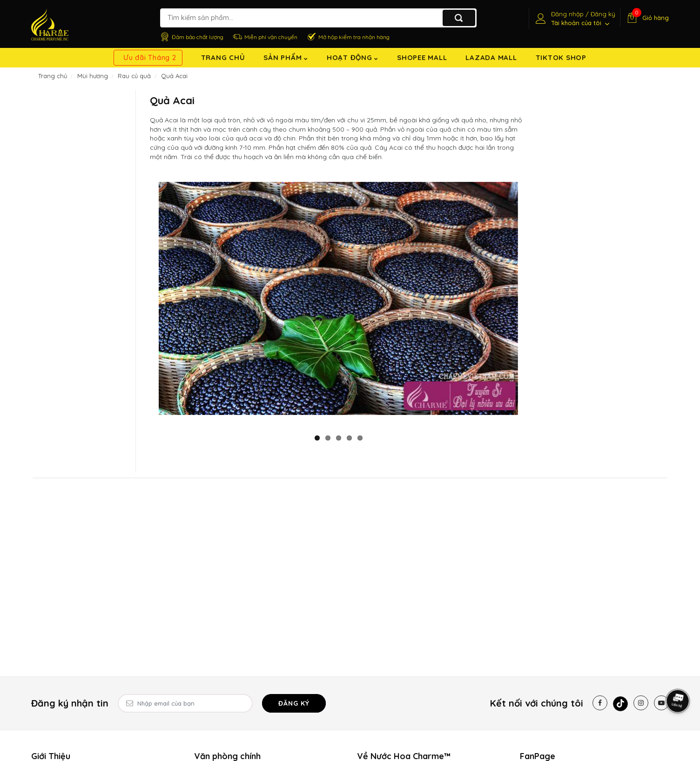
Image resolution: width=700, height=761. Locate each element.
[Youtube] (661, 703)
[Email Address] (185, 703)
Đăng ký (294, 703)
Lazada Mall (491, 57)
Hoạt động (353, 57)
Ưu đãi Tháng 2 (150, 57)
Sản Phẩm (286, 57)
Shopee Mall (422, 57)
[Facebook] (600, 703)
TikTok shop (561, 57)
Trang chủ (223, 57)
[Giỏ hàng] (647, 18)
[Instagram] (641, 703)
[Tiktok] (620, 704)
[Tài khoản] (574, 19)
